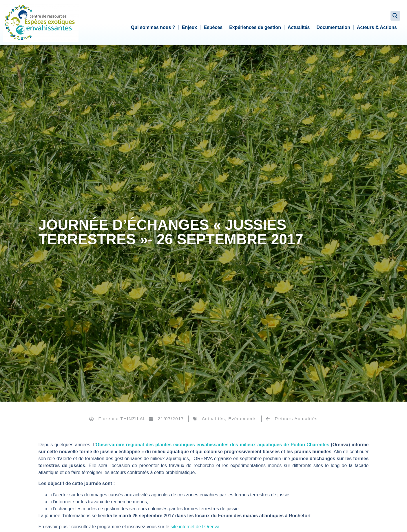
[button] (395, 16)
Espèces (213, 27)
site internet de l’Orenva (195, 527)
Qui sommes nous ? (153, 27)
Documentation (333, 27)
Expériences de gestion (255, 27)
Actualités (299, 27)
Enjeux (189, 27)
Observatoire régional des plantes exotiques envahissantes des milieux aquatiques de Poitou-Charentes (213, 445)
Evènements (242, 419)
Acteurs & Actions (377, 27)
